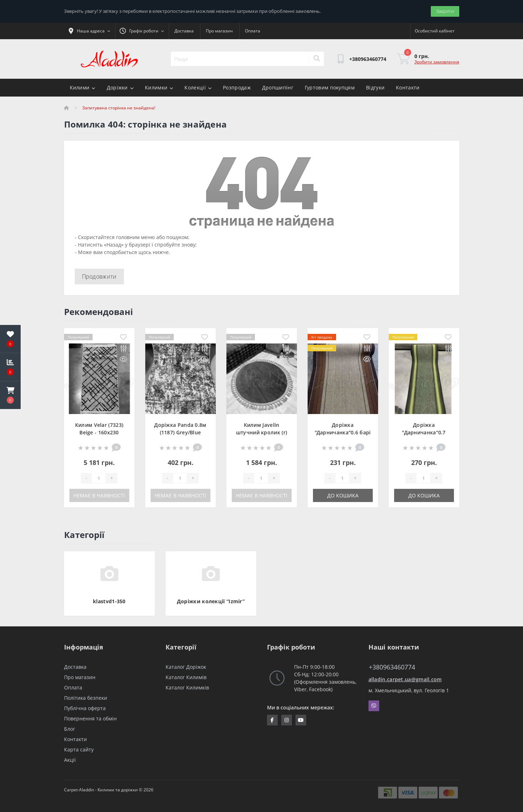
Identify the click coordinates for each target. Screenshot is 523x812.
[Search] (317, 59)
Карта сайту (79, 749)
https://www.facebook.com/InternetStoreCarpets (272, 720)
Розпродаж (237, 87)
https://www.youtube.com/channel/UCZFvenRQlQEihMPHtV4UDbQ (301, 720)
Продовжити (99, 276)
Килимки (159, 87)
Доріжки (120, 87)
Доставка (184, 31)
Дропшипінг (278, 87)
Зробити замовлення (437, 62)
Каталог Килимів (186, 677)
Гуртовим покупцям (330, 87)
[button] (10, 395)
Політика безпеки (86, 698)
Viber (374, 706)
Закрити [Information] (445, 11)
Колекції (198, 87)
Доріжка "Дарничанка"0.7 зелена (424, 432)
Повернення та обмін (90, 718)
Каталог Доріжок (186, 667)
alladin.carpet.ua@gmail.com (405, 679)
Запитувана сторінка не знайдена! (119, 108)
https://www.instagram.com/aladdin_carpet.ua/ (287, 720)
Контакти (408, 87)
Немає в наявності (99, 495)
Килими (83, 87)
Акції (70, 760)
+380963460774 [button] (392, 667)
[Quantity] (99, 478)
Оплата (253, 31)
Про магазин (219, 31)
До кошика (343, 495)
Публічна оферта (85, 708)
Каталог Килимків (187, 687)
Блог (70, 729)
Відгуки (375, 87)
